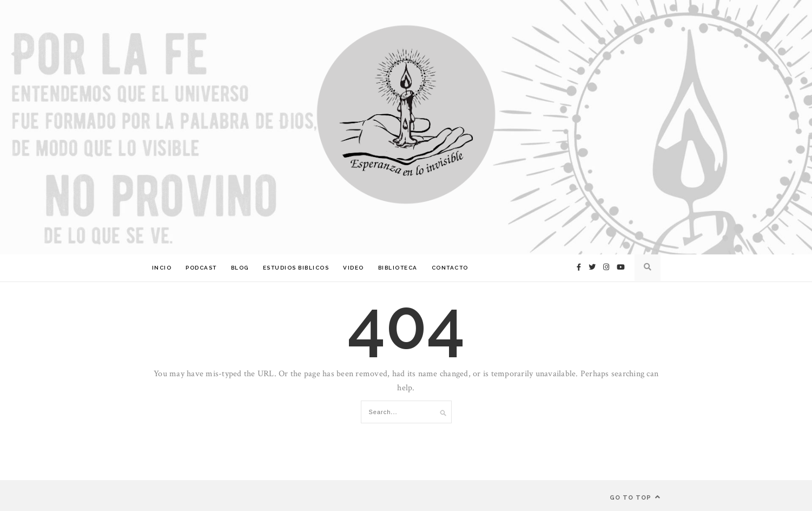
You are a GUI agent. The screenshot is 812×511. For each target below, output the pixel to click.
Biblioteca (398, 268)
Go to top (635, 497)
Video (354, 268)
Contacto (450, 268)
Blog (240, 268)
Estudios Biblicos (296, 268)
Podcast (201, 268)
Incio (162, 268)
